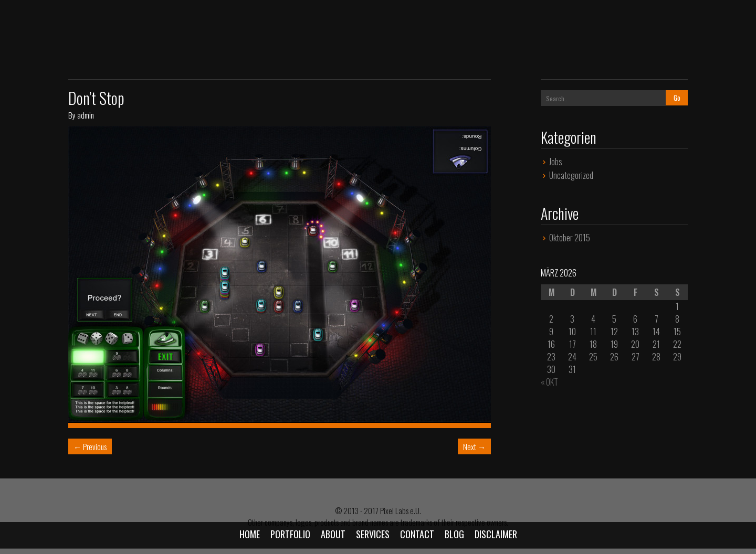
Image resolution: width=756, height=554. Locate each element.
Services (373, 534)
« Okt (549, 382)
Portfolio (290, 534)
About (333, 534)
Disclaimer (496, 534)
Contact (417, 534)
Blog (454, 534)
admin (86, 115)
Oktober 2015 (570, 238)
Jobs (556, 162)
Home (250, 534)
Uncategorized (571, 175)
